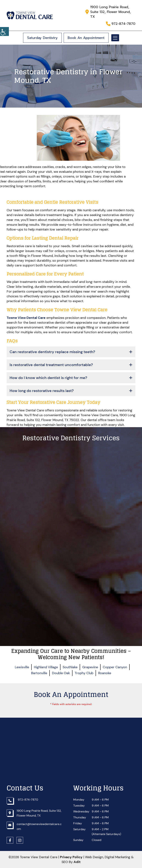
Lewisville (22, 667)
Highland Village (46, 667)
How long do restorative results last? (42, 391)
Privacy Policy (71, 857)
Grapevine (90, 667)
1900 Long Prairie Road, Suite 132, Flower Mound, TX (110, 12)
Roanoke (105, 673)
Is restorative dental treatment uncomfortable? (51, 365)
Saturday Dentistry (42, 38)
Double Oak (61, 673)
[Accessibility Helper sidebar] (4, 31)
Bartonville (39, 673)
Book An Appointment (86, 38)
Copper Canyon (115, 667)
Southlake (70, 667)
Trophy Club (84, 673)
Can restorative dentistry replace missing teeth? (52, 352)
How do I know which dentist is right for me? (48, 378)
